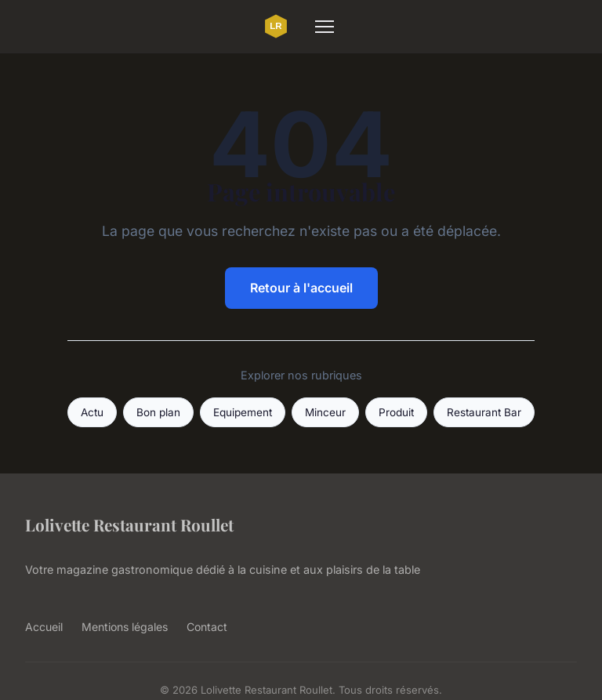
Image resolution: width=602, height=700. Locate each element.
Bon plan (158, 412)
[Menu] (325, 27)
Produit (396, 412)
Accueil (44, 627)
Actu (92, 412)
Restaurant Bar (484, 412)
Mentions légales (125, 627)
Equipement (243, 412)
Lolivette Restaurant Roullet (129, 524)
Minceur (325, 412)
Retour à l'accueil (301, 288)
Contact (207, 627)
